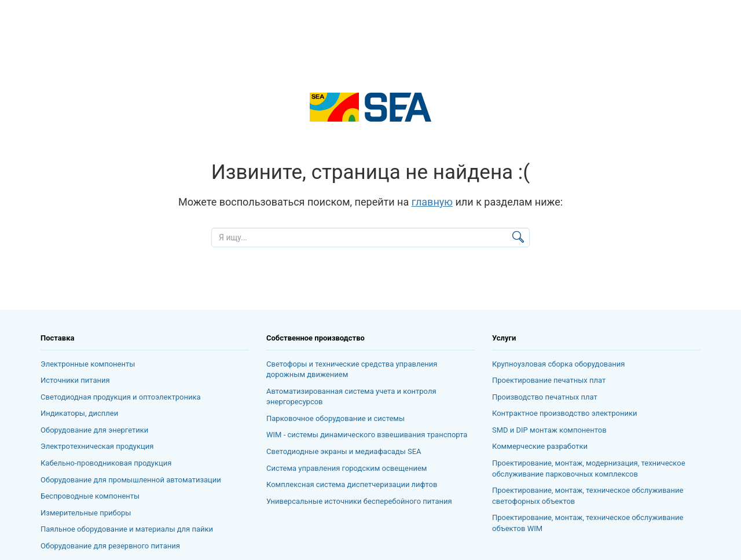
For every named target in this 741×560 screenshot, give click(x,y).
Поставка (57, 338)
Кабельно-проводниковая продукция (106, 463)
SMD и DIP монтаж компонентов (549, 430)
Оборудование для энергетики (94, 430)
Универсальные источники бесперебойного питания (359, 501)
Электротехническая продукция (97, 446)
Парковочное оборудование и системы (335, 418)
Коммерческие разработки (540, 446)
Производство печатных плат (545, 397)
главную (432, 202)
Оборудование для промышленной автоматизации (131, 480)
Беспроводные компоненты (90, 496)
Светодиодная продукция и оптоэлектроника (121, 397)
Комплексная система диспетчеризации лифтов (352, 484)
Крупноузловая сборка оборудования (558, 364)
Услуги (504, 338)
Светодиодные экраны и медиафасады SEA (344, 451)
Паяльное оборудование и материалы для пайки (127, 529)
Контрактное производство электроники (565, 413)
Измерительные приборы (86, 513)
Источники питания (75, 380)
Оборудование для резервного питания (110, 546)
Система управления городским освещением (346, 468)
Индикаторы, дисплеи (79, 413)
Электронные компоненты (88, 364)
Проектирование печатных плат (549, 380)
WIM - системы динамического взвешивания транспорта (367, 435)
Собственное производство (316, 338)
